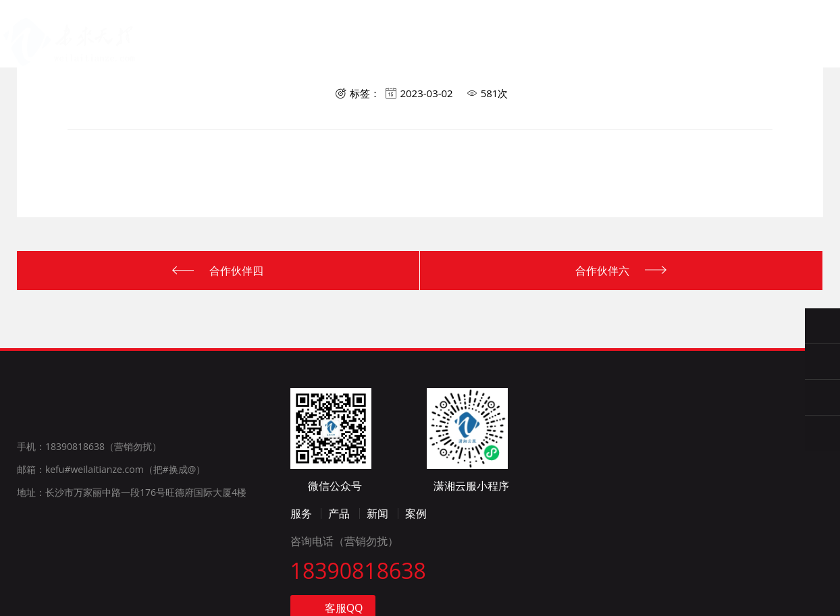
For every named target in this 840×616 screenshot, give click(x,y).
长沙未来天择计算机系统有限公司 (56, 34)
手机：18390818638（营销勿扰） (89, 519)
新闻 (383, 586)
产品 (335, 57)
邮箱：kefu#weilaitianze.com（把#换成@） (111, 541)
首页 (215, 54)
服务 (275, 56)
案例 (421, 586)
